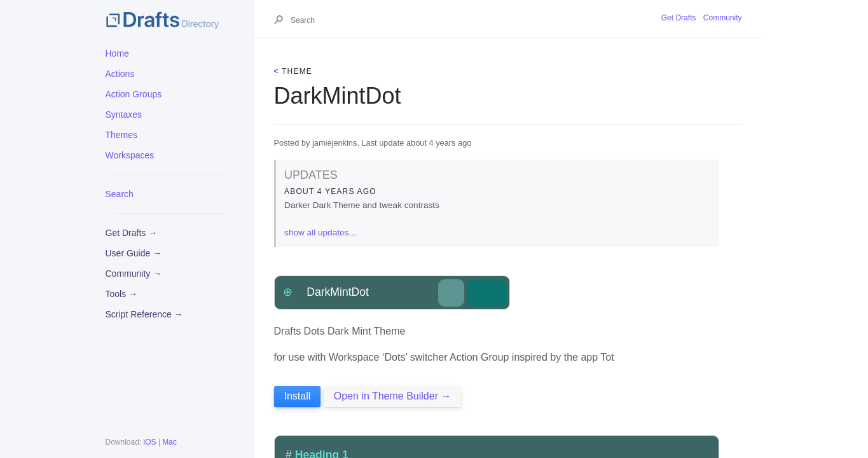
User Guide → (134, 253)
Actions (120, 74)
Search (120, 194)
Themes (122, 135)
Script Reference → (144, 314)
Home (117, 53)
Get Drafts (679, 18)
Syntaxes (124, 114)
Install (298, 396)
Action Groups (134, 94)
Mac (169, 442)
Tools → (122, 294)
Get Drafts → (132, 233)
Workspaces (130, 155)
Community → (134, 274)
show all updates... (320, 232)
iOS (150, 442)
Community (723, 18)
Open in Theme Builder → (393, 396)
